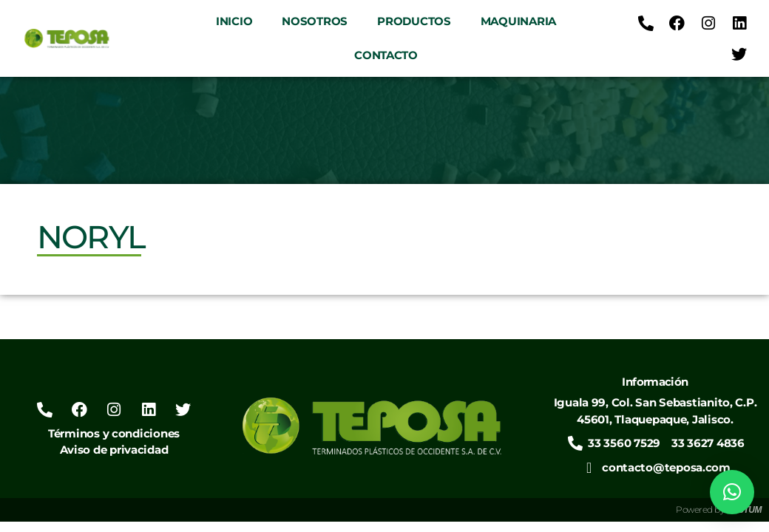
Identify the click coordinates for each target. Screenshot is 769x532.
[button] (732, 492)
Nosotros (315, 21)
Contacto (386, 55)
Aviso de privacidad (114, 450)
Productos (414, 21)
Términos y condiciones (114, 433)
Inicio (234, 21)
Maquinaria (518, 21)
